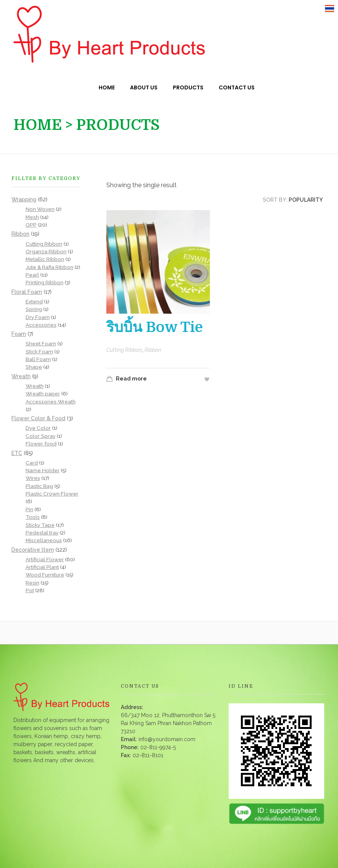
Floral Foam (27, 292)
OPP (31, 225)
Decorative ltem (33, 550)
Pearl (32, 275)
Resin (32, 583)
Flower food (41, 444)
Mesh (32, 217)
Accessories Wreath (51, 402)
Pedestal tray (42, 533)
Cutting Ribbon (124, 350)
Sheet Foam (41, 343)
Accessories (41, 325)
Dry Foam (38, 317)
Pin (29, 509)
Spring (34, 309)
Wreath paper (43, 394)
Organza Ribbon (46, 251)
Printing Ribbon (45, 282)
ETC (17, 453)
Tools (33, 517)
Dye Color (38, 428)
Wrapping (24, 199)
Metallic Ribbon (45, 259)
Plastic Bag (39, 486)
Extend (34, 301)
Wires (33, 478)
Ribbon (153, 350)
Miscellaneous (44, 540)
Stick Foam (39, 351)
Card (32, 463)
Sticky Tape (40, 525)
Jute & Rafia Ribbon (50, 267)
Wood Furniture (45, 575)
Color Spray (41, 436)
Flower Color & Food (38, 418)
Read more (127, 380)
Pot (30, 590)
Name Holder (43, 470)
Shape (34, 367)
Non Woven (40, 209)
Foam (19, 334)
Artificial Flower (45, 559)
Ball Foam (38, 359)
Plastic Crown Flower (52, 494)
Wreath (21, 376)
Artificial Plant (42, 567)
